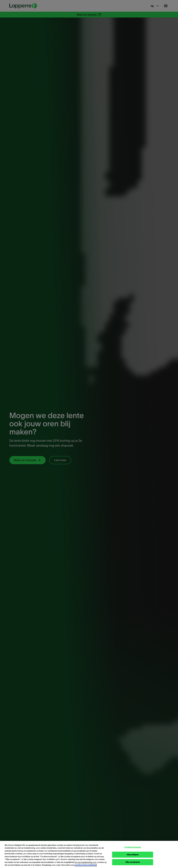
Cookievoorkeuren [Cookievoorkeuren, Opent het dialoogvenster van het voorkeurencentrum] (133, 847)
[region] (89, 854)
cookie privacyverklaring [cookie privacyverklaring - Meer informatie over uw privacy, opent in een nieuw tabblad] (86, 865)
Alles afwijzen (133, 855)
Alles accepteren (133, 862)
